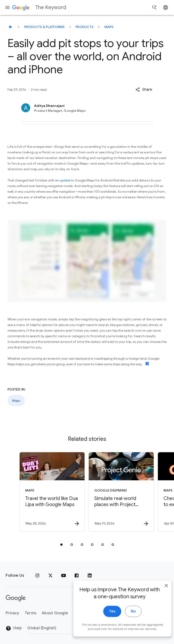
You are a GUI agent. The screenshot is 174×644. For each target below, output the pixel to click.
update (65, 180)
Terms (30, 613)
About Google (55, 613)
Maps (109, 27)
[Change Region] (65, 628)
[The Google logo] (16, 598)
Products (84, 27)
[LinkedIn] (90, 575)
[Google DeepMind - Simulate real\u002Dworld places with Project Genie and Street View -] (121, 492)
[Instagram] (37, 575)
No (126, 617)
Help (14, 628)
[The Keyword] (10, 27)
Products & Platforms (44, 27)
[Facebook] (77, 575)
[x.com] (50, 575)
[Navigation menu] (7, 7)
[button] (144, 90)
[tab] (61, 545)
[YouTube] (64, 575)
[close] (160, 591)
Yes (105, 617)
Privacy (12, 613)
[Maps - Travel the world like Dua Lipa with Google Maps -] (52, 492)
